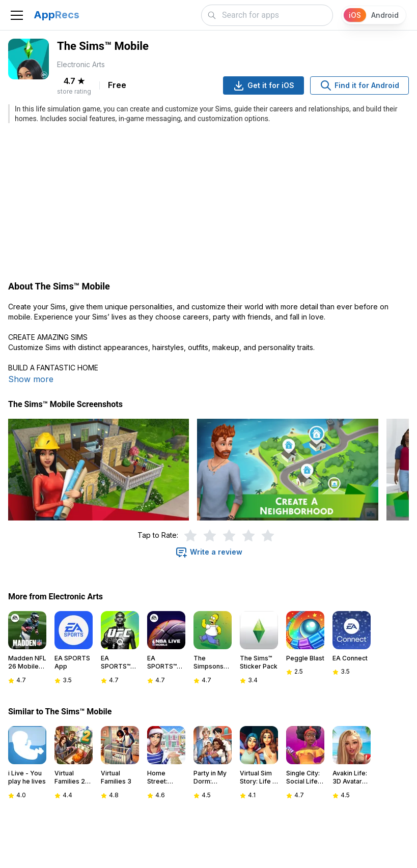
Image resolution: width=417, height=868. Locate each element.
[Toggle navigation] (17, 15)
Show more (31, 379)
